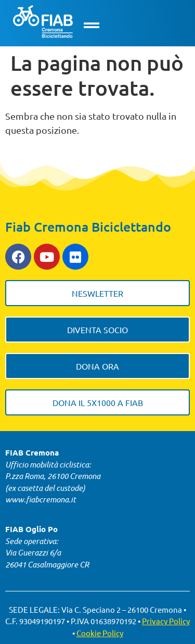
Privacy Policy (166, 621)
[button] (91, 25)
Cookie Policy (100, 633)
